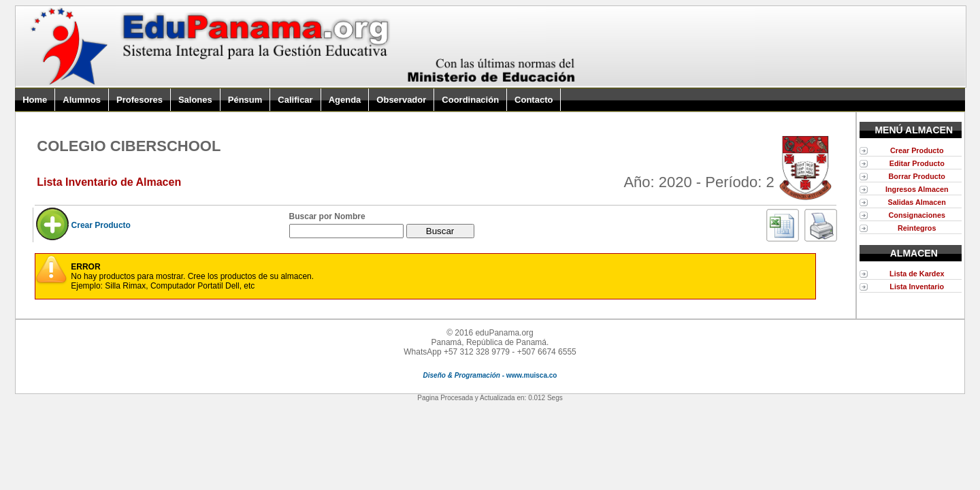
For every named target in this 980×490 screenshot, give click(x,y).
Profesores (140, 100)
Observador (401, 100)
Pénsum (245, 100)
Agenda (345, 100)
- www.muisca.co (490, 375)
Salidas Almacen (917, 202)
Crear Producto (101, 225)
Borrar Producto (917, 176)
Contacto (534, 100)
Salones (195, 100)
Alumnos (82, 100)
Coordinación (470, 100)
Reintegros (917, 228)
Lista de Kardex (917, 274)
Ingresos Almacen (917, 189)
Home (35, 100)
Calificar (295, 100)
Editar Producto (917, 163)
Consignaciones (917, 215)
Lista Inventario (917, 287)
